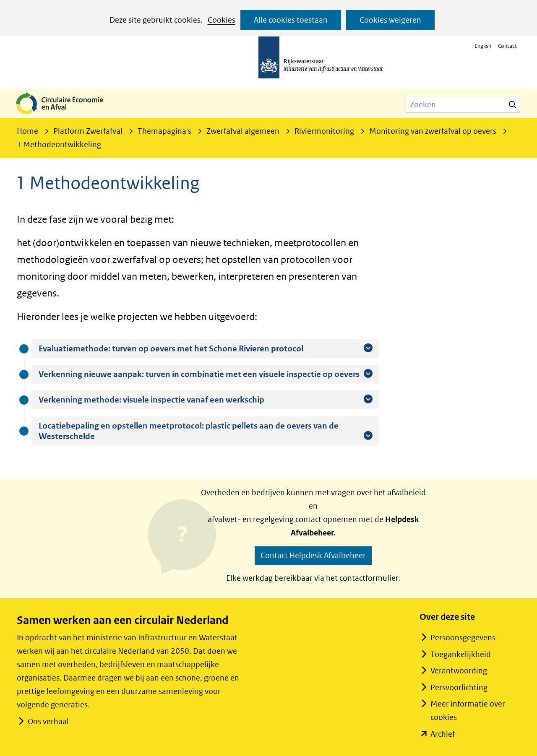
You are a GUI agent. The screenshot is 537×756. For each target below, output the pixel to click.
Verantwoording (459, 671)
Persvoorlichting (459, 687)
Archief (443, 734)
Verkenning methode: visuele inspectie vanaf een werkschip (172, 400)
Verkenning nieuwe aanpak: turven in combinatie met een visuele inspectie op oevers (206, 374)
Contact (507, 46)
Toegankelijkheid (461, 654)
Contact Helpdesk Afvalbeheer (313, 555)
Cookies (222, 20)
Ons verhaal (48, 721)
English (483, 46)
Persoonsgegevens (463, 638)
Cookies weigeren (390, 20)
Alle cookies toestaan (291, 20)
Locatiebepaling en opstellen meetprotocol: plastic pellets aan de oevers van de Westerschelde (189, 431)
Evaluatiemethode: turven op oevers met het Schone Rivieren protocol (192, 348)
